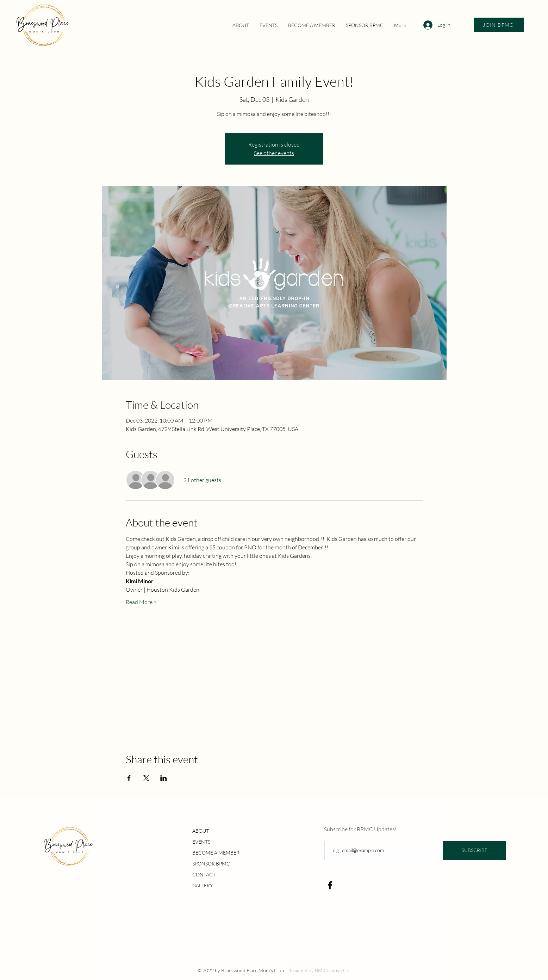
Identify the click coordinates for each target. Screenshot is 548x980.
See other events (274, 153)
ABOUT (201, 831)
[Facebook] (330, 885)
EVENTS (201, 842)
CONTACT (204, 874)
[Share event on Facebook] (129, 778)
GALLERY (203, 885)
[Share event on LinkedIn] (164, 778)
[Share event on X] (146, 778)
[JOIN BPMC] (499, 25)
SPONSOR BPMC (211, 864)
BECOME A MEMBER (216, 853)
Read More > (141, 602)
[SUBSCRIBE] (474, 850)
